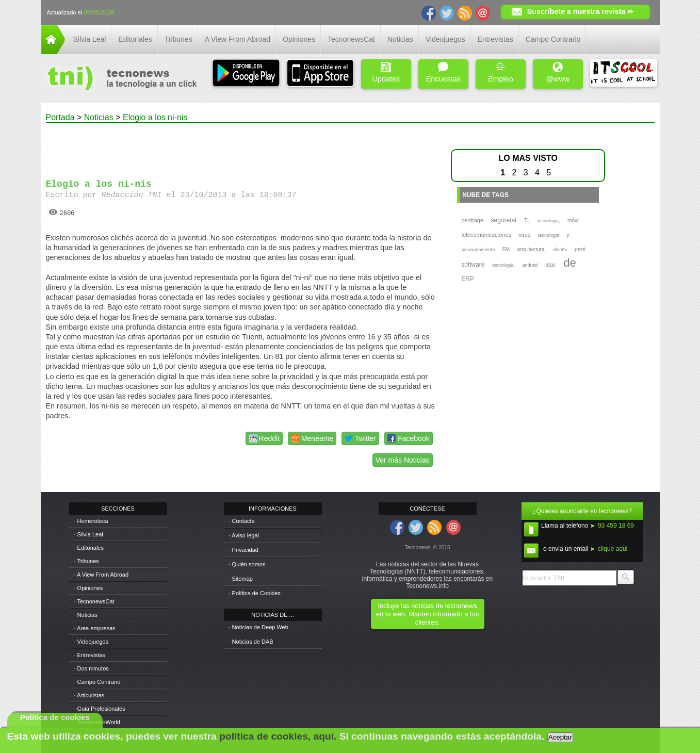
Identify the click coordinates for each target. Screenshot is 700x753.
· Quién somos (247, 564)
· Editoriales (89, 548)
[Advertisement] (240, 146)
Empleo (501, 72)
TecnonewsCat (351, 39)
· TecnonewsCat (94, 601)
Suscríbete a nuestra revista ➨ (581, 11)
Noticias (400, 39)
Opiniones (299, 39)
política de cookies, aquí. (278, 736)
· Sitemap (241, 579)
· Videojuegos (91, 642)
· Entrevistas (90, 655)
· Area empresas (95, 628)
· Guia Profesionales (100, 709)
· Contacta (242, 521)
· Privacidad (244, 550)
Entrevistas (495, 39)
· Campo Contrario (97, 682)
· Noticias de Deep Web (259, 627)
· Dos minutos (92, 668)
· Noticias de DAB (251, 642)
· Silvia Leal (89, 534)
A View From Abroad (238, 39)
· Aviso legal (244, 535)
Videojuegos (445, 39)
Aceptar (560, 737)
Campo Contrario (553, 39)
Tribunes (178, 39)
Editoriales (135, 39)
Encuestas (443, 72)
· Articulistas (89, 695)
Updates (386, 72)
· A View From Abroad (102, 575)
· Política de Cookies (255, 593)
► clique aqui (609, 549)
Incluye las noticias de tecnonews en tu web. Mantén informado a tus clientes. (427, 614)
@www (558, 72)
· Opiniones (89, 588)
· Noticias (86, 615)
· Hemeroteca (91, 521)
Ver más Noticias (403, 460)
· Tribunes (87, 561)
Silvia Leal (90, 39)
